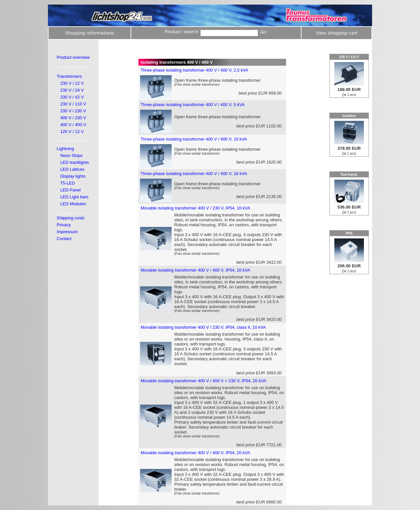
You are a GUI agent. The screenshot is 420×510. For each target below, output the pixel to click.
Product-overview (73, 57)
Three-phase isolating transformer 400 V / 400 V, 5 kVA (192, 105)
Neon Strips (72, 155)
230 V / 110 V (73, 104)
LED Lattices (73, 169)
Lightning (65, 149)
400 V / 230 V (73, 118)
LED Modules (73, 204)
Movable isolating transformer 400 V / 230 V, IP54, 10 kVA (196, 208)
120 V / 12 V (72, 132)
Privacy (64, 225)
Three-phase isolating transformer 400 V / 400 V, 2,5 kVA (194, 70)
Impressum (67, 232)
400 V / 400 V (73, 125)
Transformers (69, 76)
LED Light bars (74, 197)
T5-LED (67, 183)
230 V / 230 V (73, 111)
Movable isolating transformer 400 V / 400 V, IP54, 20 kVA (196, 453)
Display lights (73, 176)
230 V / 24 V (72, 90)
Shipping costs (71, 218)
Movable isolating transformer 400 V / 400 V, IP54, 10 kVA (196, 270)
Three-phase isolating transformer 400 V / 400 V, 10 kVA (194, 139)
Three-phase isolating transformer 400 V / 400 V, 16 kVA (194, 174)
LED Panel (71, 190)
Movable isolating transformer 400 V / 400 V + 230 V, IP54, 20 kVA (204, 381)
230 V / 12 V (72, 83)
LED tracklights (75, 162)
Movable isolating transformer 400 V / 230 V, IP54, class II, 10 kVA (203, 327)
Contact (64, 239)
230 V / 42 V (72, 97)
